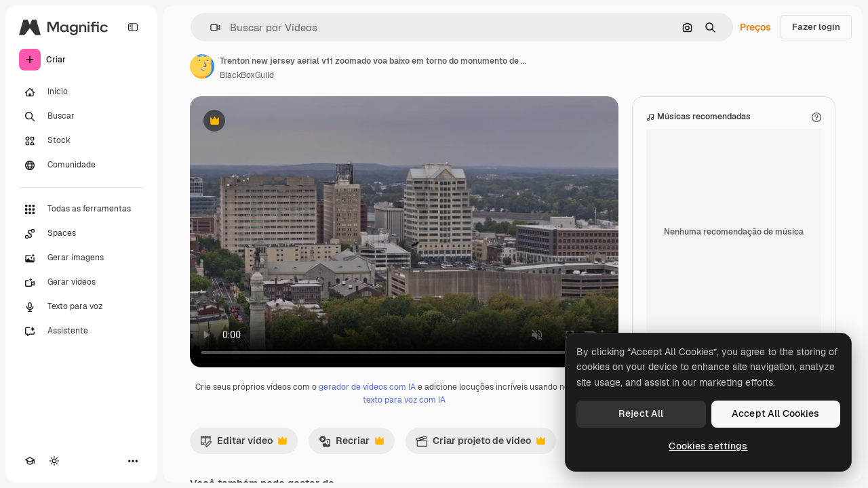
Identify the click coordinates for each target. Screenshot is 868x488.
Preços (755, 27)
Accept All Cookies (776, 413)
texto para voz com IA (404, 400)
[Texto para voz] (81, 307)
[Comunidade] (81, 165)
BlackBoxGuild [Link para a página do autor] (247, 75)
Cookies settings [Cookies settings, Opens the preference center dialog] (708, 446)
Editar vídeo (243, 444)
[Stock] (81, 141)
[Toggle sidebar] (133, 27)
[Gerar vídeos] (81, 283)
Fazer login (816, 27)
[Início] (81, 92)
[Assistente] (81, 331)
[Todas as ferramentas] (81, 209)
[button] (210, 27)
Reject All (641, 413)
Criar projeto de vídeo (480, 444)
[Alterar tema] (54, 461)
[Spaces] (81, 234)
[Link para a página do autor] (202, 66)
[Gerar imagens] (81, 258)
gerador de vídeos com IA (367, 387)
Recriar (351, 444)
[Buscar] (81, 117)
